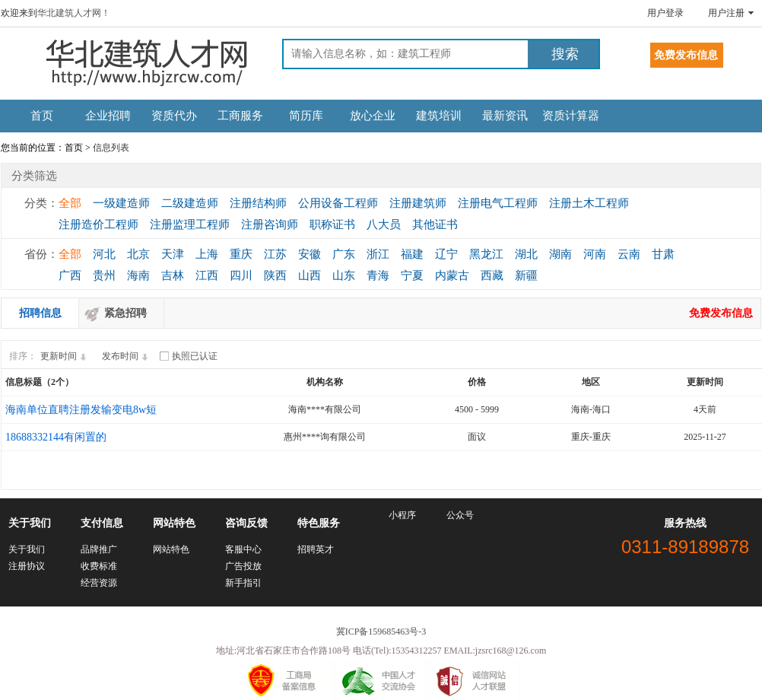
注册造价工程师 (98, 224)
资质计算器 (571, 116)
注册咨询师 (270, 224)
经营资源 (99, 583)
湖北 (526, 254)
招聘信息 (40, 313)
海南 (138, 275)
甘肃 (663, 254)
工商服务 (240, 116)
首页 (42, 116)
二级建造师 (190, 203)
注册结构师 (258, 203)
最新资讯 (505, 116)
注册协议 (27, 566)
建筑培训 (439, 116)
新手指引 (243, 583)
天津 (173, 254)
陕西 (275, 275)
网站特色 (171, 549)
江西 (207, 275)
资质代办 (174, 116)
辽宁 (446, 254)
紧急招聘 (125, 313)
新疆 (526, 275)
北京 (138, 254)
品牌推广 (99, 549)
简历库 (306, 116)
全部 (70, 203)
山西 (310, 275)
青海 (378, 275)
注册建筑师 (418, 203)
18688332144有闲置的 (56, 437)
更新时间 (65, 356)
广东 (344, 254)
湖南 (560, 254)
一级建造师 (121, 203)
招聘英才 (316, 549)
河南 (595, 254)
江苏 (275, 254)
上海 (207, 254)
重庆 (241, 254)
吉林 (173, 275)
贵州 (104, 275)
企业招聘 (108, 116)
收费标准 (99, 566)
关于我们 (27, 549)
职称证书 (332, 224)
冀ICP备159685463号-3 (381, 632)
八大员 (384, 224)
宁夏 (412, 275)
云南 (629, 254)
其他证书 (435, 224)
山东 (344, 275)
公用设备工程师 (338, 203)
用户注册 (726, 13)
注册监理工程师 (190, 224)
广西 (70, 275)
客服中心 (243, 549)
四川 (241, 275)
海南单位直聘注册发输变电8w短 (81, 410)
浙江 (378, 254)
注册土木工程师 (589, 203)
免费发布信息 (721, 313)
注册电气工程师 (498, 203)
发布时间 (127, 356)
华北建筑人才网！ (74, 13)
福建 (412, 254)
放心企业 (373, 116)
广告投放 (243, 566)
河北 (104, 254)
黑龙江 (486, 254)
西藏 (492, 275)
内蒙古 (452, 275)
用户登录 (665, 13)
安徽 (310, 254)
